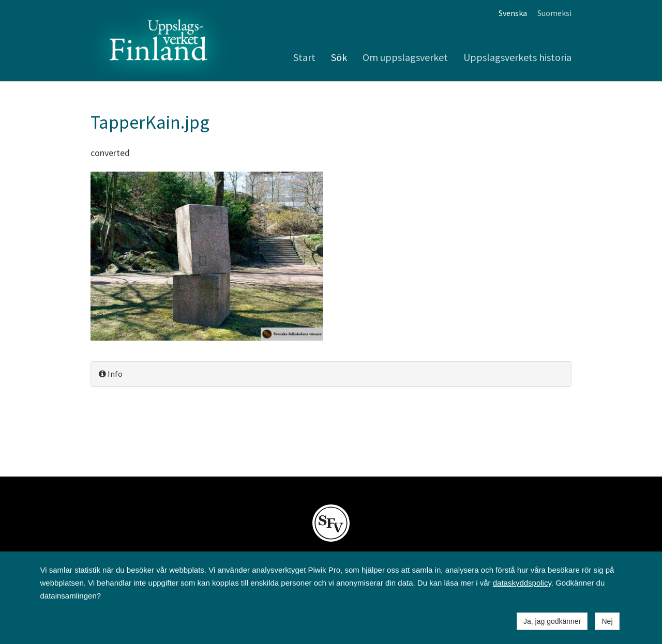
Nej (607, 621)
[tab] (331, 374)
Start (304, 57)
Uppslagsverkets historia (517, 57)
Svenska (513, 13)
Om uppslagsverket (405, 57)
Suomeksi (554, 13)
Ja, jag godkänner (552, 621)
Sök (339, 57)
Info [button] (111, 374)
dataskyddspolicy (522, 583)
